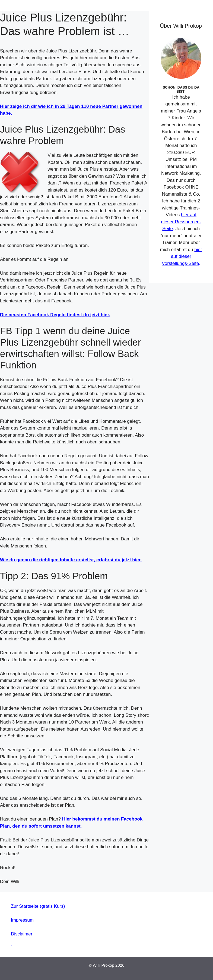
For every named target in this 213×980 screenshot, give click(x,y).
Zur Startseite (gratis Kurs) (38, 906)
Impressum (22, 920)
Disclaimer (22, 934)
